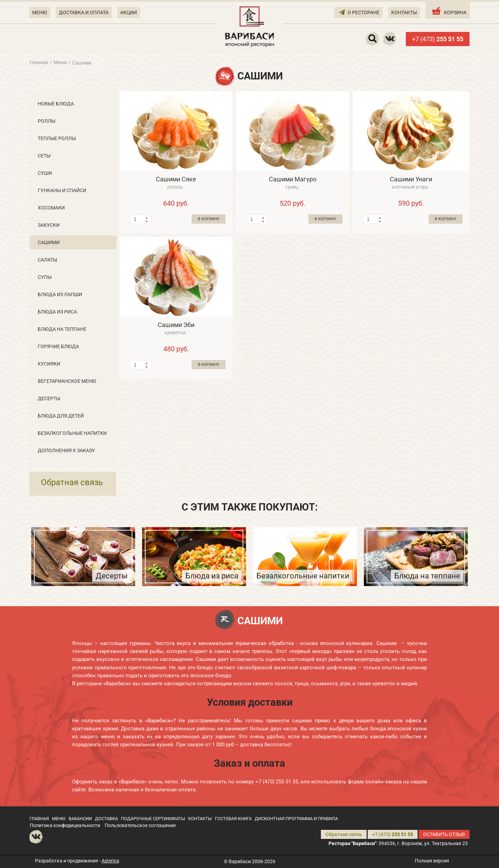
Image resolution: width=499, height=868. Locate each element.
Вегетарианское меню (67, 381)
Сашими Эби (176, 325)
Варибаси (240, 861)
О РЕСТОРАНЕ (359, 12)
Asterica (110, 861)
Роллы (47, 121)
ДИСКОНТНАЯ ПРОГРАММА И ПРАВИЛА (296, 819)
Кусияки (49, 364)
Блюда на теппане (62, 329)
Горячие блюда (58, 346)
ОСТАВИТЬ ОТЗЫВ (444, 834)
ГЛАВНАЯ (39, 819)
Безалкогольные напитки (72, 433)
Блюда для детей (61, 416)
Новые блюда (56, 104)
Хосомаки (51, 208)
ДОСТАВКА (106, 819)
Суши (45, 173)
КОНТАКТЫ (404, 12)
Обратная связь (72, 482)
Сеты (44, 156)
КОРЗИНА (449, 11)
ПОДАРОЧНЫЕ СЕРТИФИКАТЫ (153, 819)
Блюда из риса (57, 312)
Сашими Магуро (293, 179)
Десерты (49, 398)
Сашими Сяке (176, 179)
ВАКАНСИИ (80, 819)
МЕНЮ (40, 12)
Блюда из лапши (60, 294)
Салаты (47, 260)
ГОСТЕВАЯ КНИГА (233, 819)
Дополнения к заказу (66, 450)
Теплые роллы (57, 138)
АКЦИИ (129, 12)
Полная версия (432, 861)
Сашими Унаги (411, 179)
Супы (45, 277)
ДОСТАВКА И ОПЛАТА (84, 12)
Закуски (49, 225)
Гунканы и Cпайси (62, 190)
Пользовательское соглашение (140, 825)
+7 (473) (438, 39)
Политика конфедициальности (65, 825)
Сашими (49, 242)
